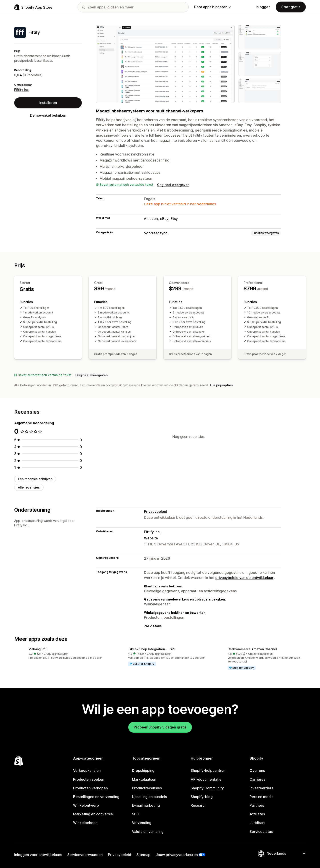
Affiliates (257, 814)
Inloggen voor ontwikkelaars (38, 855)
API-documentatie (206, 779)
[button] (60, 654)
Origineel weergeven (173, 185)
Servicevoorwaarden (85, 855)
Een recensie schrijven (35, 479)
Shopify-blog (202, 797)
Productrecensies (147, 788)
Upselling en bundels (149, 797)
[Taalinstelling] (286, 853)
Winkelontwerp (86, 805)
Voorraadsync (156, 233)
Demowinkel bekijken (48, 115)
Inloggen (263, 7)
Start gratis (291, 7)
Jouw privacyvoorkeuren (177, 855)
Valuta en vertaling (148, 832)
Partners (257, 805)
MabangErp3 (38, 649)
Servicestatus (261, 832)
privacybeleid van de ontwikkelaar (244, 578)
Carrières (257, 779)
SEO (136, 814)
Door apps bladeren (212, 7)
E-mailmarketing (146, 805)
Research (199, 805)
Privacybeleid (156, 511)
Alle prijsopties (221, 385)
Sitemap (143, 855)
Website (151, 538)
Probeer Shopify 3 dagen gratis (160, 727)
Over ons (257, 770)
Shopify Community (207, 788)
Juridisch (257, 823)
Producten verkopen (90, 788)
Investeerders (261, 788)
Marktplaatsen (144, 779)
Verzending (142, 823)
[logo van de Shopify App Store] (33, 7)
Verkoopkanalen (87, 770)
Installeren (48, 103)
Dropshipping (143, 770)
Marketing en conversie (93, 814)
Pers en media (262, 797)
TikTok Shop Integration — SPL (152, 649)
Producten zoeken (89, 779)
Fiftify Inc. (22, 90)
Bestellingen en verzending (96, 797)
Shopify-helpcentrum (209, 770)
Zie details (153, 626)
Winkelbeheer (85, 823)
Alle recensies (29, 487)
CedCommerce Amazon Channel (252, 649)
